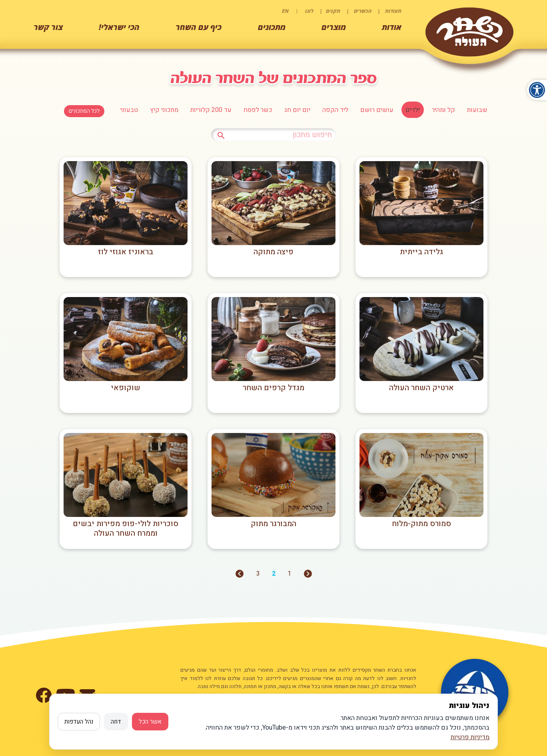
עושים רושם (377, 110)
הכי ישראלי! (119, 27)
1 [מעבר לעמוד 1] (289, 574)
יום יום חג (297, 110)
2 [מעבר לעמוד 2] (274, 574)
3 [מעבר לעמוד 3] (258, 574)
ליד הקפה (335, 110)
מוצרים (334, 27)
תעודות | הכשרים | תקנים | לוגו (353, 11)
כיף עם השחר (199, 27)
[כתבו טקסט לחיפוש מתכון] (273, 135)
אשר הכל (150, 722)
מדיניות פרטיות (470, 737)
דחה (116, 722)
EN (285, 11)
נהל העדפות (79, 722)
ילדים (413, 110)
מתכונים (272, 27)
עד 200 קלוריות (211, 110)
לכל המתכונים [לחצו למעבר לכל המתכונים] (84, 111)
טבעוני (129, 110)
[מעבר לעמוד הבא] (240, 576)
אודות (392, 27)
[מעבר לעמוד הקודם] (308, 576)
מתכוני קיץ (164, 110)
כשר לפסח (258, 110)
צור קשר (48, 27)
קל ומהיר (443, 110)
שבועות (477, 110)
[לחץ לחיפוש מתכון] (221, 134)
